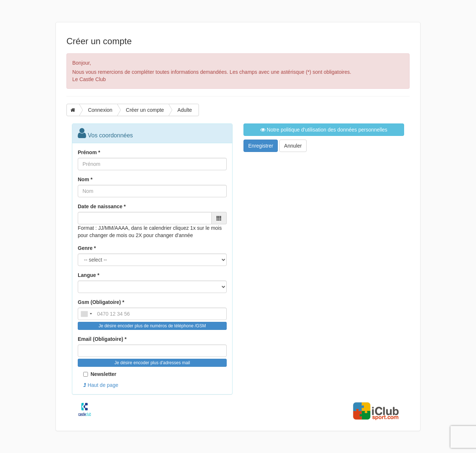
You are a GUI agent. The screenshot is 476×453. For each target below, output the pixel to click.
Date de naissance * (102, 206)
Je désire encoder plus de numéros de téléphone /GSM (152, 326)
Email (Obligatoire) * (102, 339)
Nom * (85, 179)
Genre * (87, 248)
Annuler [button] (293, 146)
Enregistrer (261, 146)
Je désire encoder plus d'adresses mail (152, 363)
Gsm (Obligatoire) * (101, 302)
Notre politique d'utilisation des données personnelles (324, 130)
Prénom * (89, 152)
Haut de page (101, 385)
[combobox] (86, 314)
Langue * (89, 275)
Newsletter (100, 374)
